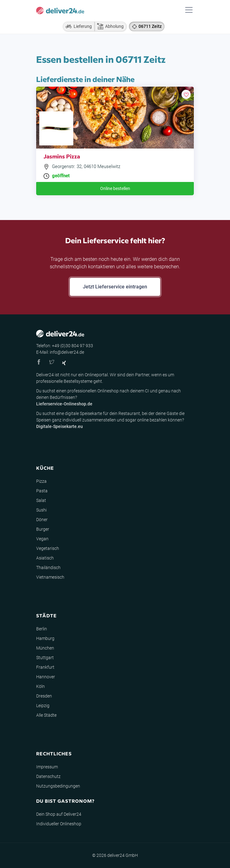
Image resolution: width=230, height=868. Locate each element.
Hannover (46, 677)
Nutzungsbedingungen (58, 786)
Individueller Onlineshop (59, 824)
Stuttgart (45, 658)
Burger (43, 529)
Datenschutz (48, 776)
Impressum (47, 767)
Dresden (44, 696)
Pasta (42, 491)
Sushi (41, 510)
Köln (40, 686)
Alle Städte (46, 715)
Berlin (42, 629)
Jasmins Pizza (62, 156)
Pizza (41, 481)
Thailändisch (48, 568)
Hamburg (45, 638)
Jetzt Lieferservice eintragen (115, 287)
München (45, 648)
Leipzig (43, 706)
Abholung (109, 26)
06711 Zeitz (150, 26)
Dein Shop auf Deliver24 (59, 814)
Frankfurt (45, 667)
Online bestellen (115, 188)
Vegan (42, 539)
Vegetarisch (48, 548)
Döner (42, 520)
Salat (41, 500)
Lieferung (77, 26)
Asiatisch (45, 558)
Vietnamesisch (50, 577)
